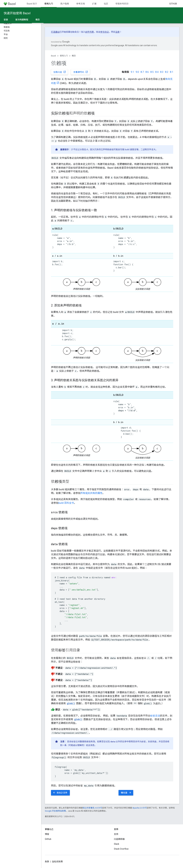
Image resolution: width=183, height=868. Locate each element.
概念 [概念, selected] (38, 20)
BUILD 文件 (60, 793)
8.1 (172, 72)
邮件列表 (90, 32)
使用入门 (64, 56)
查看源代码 (81, 72)
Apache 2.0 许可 (140, 808)
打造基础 (55, 32)
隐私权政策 (57, 862)
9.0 (137, 72)
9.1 (132, 72)
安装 (6, 20)
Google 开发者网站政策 (55, 811)
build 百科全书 (66, 503)
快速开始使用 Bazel (17, 13)
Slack (117, 844)
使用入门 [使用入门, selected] (49, 4)
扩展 (94, 4)
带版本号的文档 (123, 4)
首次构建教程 (22, 20)
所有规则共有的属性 (91, 493)
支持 (116, 834)
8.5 (152, 72)
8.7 (142, 72)
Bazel (53, 56)
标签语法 (155, 716)
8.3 (162, 72)
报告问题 (60, 72)
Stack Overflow (121, 849)
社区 (106, 4)
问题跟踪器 (119, 839)
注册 (117, 32)
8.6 (147, 72)
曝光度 (126, 793)
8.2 (167, 72)
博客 (47, 834)
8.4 (157, 72)
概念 (74, 56)
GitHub (173, 4)
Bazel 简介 (32, 4)
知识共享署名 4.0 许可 (92, 808)
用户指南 (65, 4)
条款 (47, 862)
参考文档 (81, 4)
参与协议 (105, 32)
